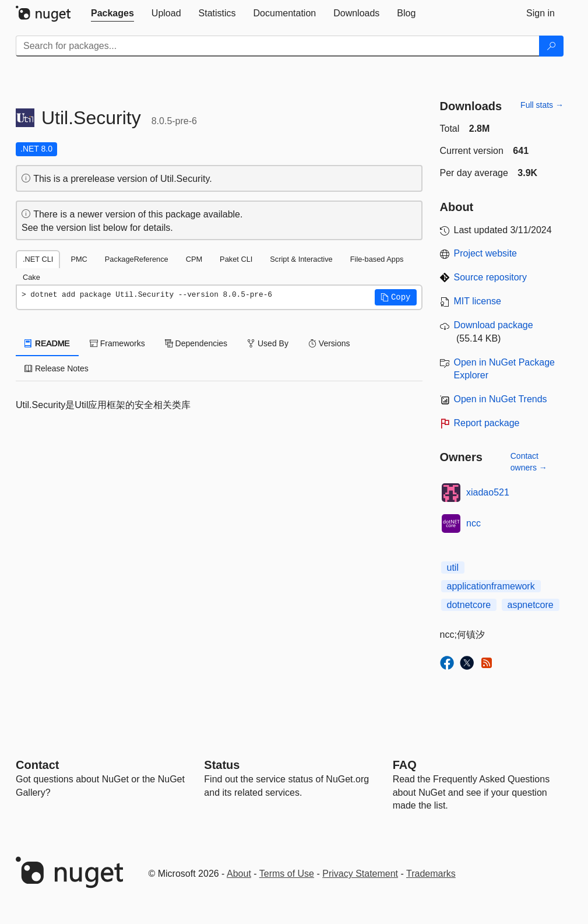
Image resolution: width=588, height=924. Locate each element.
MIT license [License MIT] (478, 301)
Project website (486, 253)
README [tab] (47, 343)
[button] (396, 297)
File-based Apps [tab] (377, 259)
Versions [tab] (329, 343)
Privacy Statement (360, 874)
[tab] (112, 13)
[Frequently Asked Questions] (405, 765)
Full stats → (542, 105)
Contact (37, 765)
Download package (494, 325)
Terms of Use (287, 874)
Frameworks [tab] (117, 343)
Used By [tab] (268, 343)
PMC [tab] (79, 259)
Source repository (490, 277)
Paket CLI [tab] (236, 259)
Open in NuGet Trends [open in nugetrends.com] (501, 399)
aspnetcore (531, 605)
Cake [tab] (31, 277)
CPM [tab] (194, 259)
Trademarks (431, 874)
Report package (487, 423)
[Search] (551, 46)
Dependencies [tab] (196, 343)
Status (222, 765)
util (453, 568)
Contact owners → (529, 462)
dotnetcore (469, 605)
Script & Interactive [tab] (301, 259)
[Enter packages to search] (278, 46)
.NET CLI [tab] (38, 259)
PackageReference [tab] (137, 259)
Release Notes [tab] (57, 368)
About (239, 874)
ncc (473, 523)
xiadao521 (488, 492)
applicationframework (491, 586)
